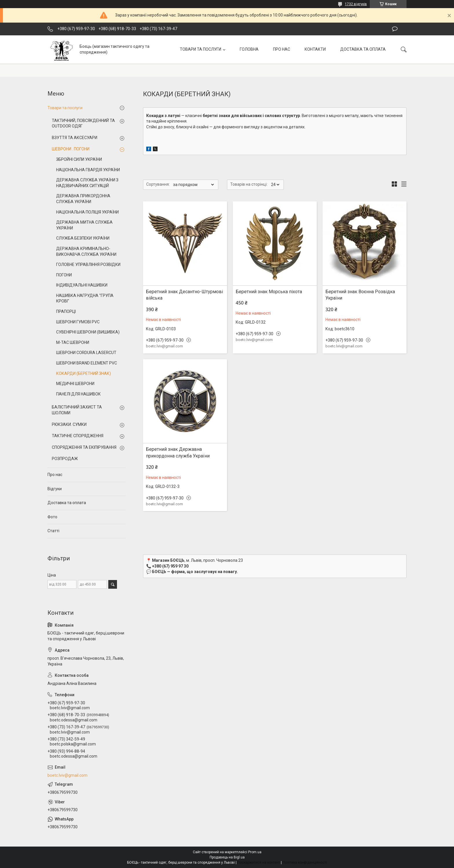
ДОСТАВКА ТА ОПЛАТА (363, 49)
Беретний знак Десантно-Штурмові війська (184, 295)
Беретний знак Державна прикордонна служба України (178, 452)
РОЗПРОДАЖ (65, 459)
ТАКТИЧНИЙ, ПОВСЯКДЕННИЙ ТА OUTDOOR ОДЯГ (83, 123)
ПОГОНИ (64, 275)
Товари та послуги (65, 108)
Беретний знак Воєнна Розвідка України (360, 295)
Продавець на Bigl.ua (227, 857)
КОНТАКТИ (315, 49)
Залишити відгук (395, 29)
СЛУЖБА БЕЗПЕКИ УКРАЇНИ (83, 238)
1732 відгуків (356, 4)
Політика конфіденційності (305, 862)
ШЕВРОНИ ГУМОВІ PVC (78, 322)
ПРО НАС (282, 49)
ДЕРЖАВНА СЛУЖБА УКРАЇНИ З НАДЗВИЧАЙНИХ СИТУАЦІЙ (87, 183)
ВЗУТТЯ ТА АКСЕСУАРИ (75, 138)
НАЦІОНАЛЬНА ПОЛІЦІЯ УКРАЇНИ (87, 212)
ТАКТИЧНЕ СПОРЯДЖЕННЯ (78, 436)
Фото (52, 517)
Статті (53, 531)
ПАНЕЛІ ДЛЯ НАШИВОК (78, 394)
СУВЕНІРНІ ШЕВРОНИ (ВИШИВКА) (88, 332)
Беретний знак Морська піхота (269, 292)
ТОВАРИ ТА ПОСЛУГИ (201, 49)
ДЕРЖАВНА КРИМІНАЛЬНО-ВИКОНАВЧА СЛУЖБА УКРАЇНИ (86, 251)
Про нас (55, 475)
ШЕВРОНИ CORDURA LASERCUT (86, 353)
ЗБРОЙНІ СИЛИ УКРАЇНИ (79, 159)
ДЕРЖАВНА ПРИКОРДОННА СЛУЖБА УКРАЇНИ (83, 199)
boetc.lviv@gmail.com (67, 775)
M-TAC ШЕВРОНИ (73, 342)
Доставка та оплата (67, 503)
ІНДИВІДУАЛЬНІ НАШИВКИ (82, 285)
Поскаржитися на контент (259, 862)
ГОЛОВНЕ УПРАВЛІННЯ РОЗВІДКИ (88, 265)
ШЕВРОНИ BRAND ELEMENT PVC (87, 363)
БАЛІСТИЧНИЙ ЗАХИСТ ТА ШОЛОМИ (77, 410)
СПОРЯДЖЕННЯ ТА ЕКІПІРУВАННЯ (84, 447)
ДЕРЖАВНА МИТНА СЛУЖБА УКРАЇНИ (84, 225)
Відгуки (55, 489)
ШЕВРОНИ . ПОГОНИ (71, 149)
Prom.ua (255, 852)
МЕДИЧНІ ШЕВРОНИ (75, 384)
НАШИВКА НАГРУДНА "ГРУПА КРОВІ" (85, 298)
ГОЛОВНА (249, 49)
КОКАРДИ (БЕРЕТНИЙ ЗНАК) (84, 373)
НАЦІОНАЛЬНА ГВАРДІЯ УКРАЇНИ (88, 170)
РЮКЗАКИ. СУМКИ (69, 424)
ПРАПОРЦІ (66, 311)
